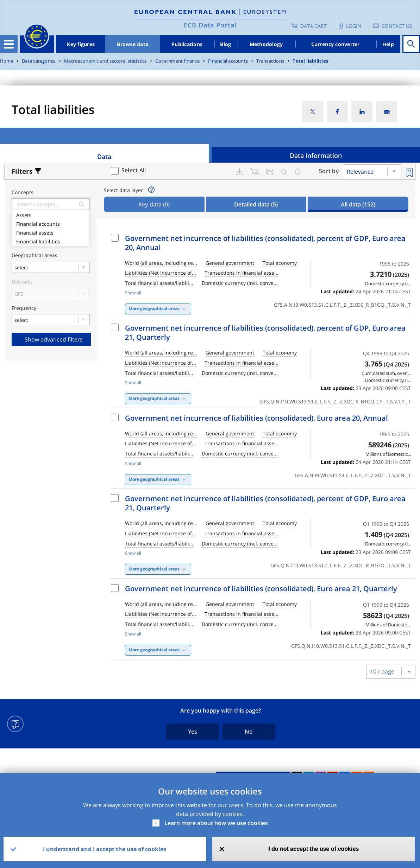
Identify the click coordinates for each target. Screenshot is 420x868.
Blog (225, 44)
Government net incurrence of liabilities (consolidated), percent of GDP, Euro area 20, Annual (265, 243)
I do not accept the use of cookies (314, 849)
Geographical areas (35, 256)
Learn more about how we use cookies (216, 823)
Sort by (329, 171)
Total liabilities (310, 61)
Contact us (397, 26)
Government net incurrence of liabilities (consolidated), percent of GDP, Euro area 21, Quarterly (265, 333)
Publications (187, 44)
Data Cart (314, 26)
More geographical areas (154, 309)
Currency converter (336, 44)
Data (104, 157)
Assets (51, 214)
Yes (193, 732)
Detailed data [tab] (256, 204)
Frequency (24, 308)
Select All (134, 170)
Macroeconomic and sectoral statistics (105, 61)
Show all (133, 293)
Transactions (270, 61)
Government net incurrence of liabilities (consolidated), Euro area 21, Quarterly (261, 589)
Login (354, 26)
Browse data (133, 44)
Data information (316, 155)
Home (7, 61)
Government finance (177, 61)
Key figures (81, 44)
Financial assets (51, 232)
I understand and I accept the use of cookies (105, 849)
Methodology (266, 44)
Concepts (23, 193)
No (249, 732)
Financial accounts (228, 61)
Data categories (39, 61)
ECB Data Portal (210, 25)
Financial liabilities (51, 241)
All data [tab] (358, 204)
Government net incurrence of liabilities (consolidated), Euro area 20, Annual (256, 418)
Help (388, 44)
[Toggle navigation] (9, 44)
